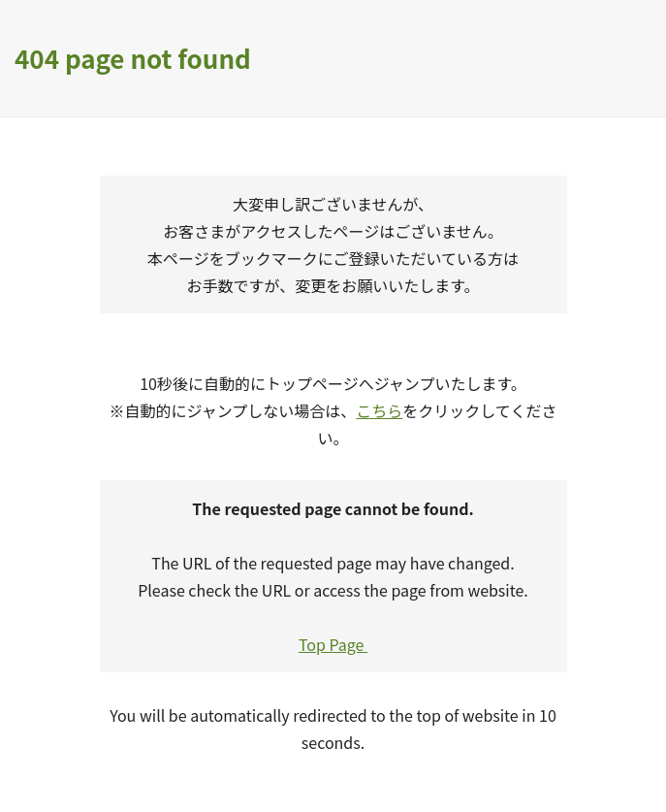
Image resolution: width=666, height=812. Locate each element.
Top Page (333, 644)
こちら (379, 410)
